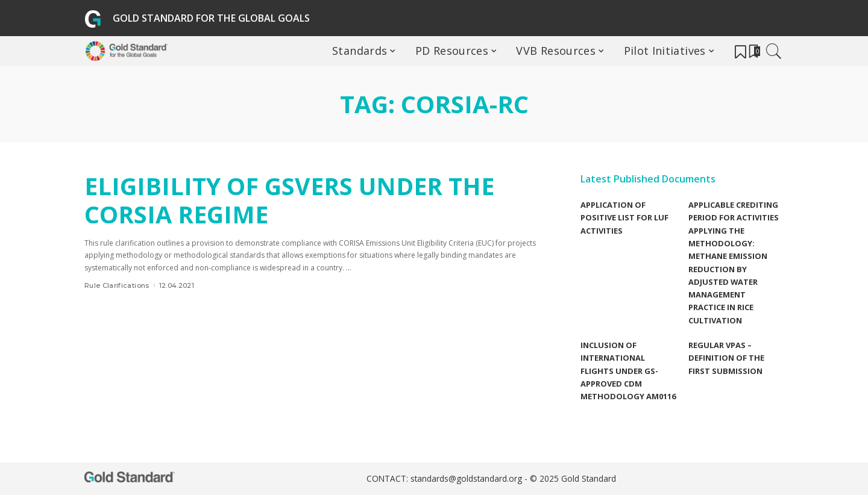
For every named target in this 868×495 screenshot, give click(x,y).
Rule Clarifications (117, 285)
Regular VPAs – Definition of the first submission (726, 358)
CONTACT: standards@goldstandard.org (445, 479)
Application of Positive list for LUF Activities (624, 218)
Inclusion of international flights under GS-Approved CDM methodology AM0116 (628, 371)
